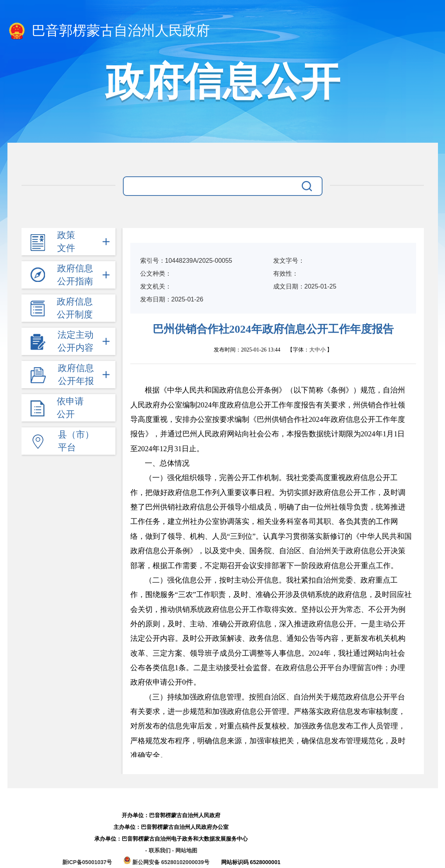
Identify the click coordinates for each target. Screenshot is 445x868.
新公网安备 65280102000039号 (167, 862)
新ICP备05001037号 (87, 862)
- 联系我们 (159, 850)
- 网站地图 (185, 850)
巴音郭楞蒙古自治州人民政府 (109, 31)
